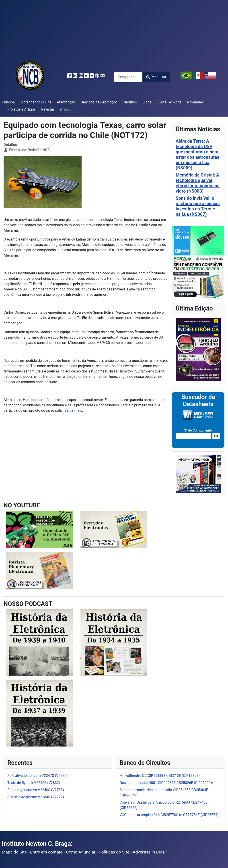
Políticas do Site (114, 852)
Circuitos (130, 102)
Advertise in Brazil (150, 852)
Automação (66, 102)
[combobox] (128, 77)
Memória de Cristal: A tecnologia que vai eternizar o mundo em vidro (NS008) (198, 183)
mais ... (66, 109)
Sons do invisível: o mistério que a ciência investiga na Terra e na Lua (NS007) (198, 206)
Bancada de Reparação (99, 102)
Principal (9, 102)
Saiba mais (73, 410)
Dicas (147, 102)
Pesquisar (156, 77)
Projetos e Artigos (22, 109)
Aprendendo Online (36, 102)
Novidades (195, 102)
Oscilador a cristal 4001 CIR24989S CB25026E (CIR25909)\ (167, 783)
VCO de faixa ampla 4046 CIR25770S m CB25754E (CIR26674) (169, 815)
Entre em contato (47, 852)
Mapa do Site (14, 852)
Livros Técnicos (169, 102)
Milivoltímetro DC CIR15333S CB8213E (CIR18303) (160, 776)
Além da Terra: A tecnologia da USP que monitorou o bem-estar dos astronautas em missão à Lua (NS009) (198, 154)
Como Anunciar (81, 852)
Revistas (48, 109)
